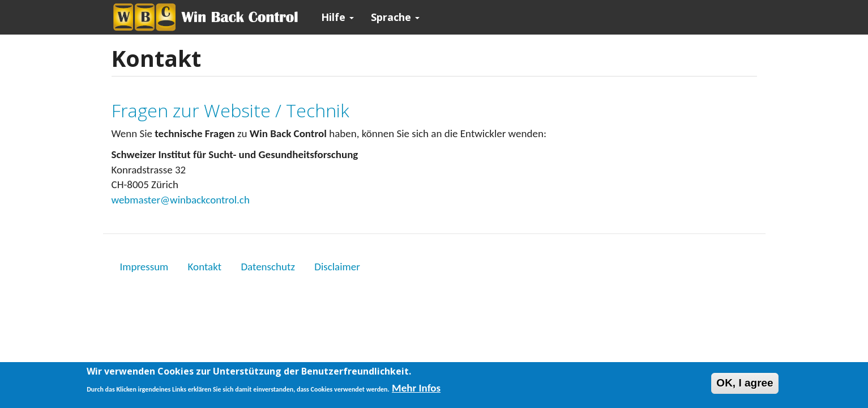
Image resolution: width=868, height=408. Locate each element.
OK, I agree (745, 385)
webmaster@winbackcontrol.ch (181, 200)
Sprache (395, 17)
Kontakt (205, 267)
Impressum (144, 267)
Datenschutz (268, 267)
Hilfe (337, 17)
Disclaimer (337, 267)
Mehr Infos (416, 390)
